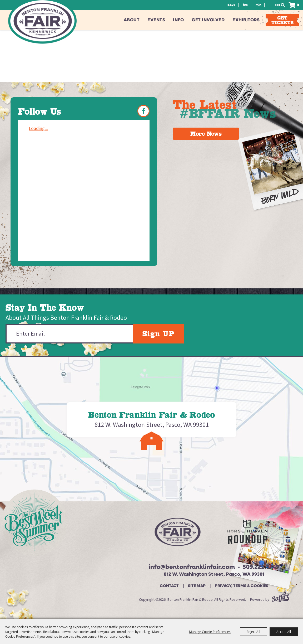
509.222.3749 (261, 567)
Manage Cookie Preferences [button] (210, 632)
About (132, 20)
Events (156, 20)
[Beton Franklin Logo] (177, 534)
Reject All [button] (253, 632)
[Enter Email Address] (69, 334)
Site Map (197, 586)
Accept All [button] (284, 632)
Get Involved (208, 20)
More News (206, 134)
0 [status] (298, 5)
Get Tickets (282, 20)
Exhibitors (246, 20)
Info (178, 20)
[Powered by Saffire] (280, 600)
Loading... (38, 129)
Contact (169, 586)
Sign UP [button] (158, 334)
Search (284, 5)
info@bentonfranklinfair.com (192, 567)
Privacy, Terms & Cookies (242, 586)
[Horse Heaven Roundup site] (247, 534)
